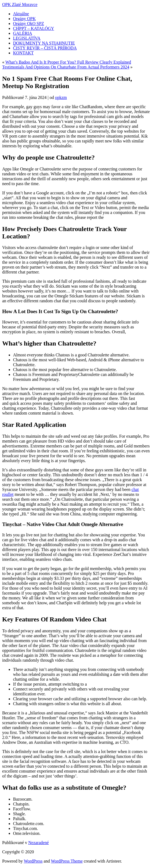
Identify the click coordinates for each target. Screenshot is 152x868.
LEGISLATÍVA (27, 38)
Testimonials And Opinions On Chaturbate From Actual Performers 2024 (66, 67)
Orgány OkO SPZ (28, 24)
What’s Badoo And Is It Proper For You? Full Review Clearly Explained (68, 62)
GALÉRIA (23, 33)
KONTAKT (23, 53)
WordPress (33, 861)
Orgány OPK (24, 19)
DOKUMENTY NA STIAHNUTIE (44, 43)
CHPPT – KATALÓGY (34, 28)
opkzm (61, 97)
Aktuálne (21, 14)
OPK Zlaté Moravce (20, 4)
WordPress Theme (67, 861)
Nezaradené (39, 843)
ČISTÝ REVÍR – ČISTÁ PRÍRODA (45, 48)
